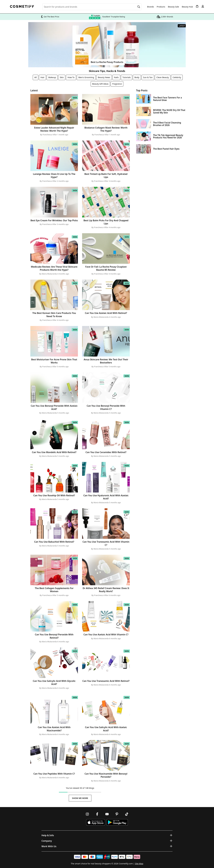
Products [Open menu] (161, 7)
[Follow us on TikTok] (127, 814)
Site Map (139, 864)
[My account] (203, 6)
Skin (62, 77)
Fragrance (117, 84)
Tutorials (127, 77)
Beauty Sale (173, 7)
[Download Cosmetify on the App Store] (96, 822)
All (36, 77)
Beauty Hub (187, 7)
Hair (42, 77)
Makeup (52, 77)
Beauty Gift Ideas (100, 84)
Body (137, 77)
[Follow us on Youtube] (107, 814)
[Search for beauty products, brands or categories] (92, 7)
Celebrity (177, 77)
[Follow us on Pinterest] (117, 814)
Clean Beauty (163, 77)
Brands (151, 7)
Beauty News (104, 77)
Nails (116, 77)
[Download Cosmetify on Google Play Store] (117, 822)
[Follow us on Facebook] (97, 814)
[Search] (139, 7)
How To (71, 77)
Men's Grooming (86, 77)
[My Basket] (197, 6)
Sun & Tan (148, 77)
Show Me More (80, 798)
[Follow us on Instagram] (87, 814)
